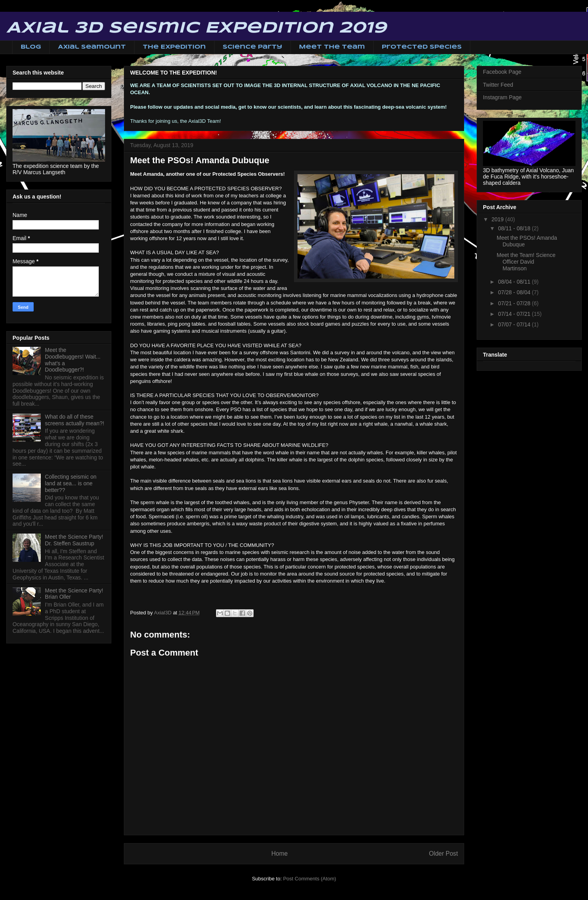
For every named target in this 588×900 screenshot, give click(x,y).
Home (279, 854)
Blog (31, 47)
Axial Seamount (92, 47)
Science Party (252, 47)
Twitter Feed (498, 85)
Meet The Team (332, 47)
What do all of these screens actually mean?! (75, 420)
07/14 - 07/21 (515, 314)
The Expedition (174, 47)
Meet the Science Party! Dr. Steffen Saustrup (74, 540)
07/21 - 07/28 (515, 303)
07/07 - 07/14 (515, 324)
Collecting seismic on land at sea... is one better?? (71, 483)
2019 (498, 219)
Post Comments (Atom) (309, 879)
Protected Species (422, 47)
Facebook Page (502, 72)
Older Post (443, 854)
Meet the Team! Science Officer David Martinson (526, 262)
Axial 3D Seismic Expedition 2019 (196, 28)
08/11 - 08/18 (515, 228)
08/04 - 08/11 (515, 282)
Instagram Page (502, 97)
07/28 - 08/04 (515, 292)
